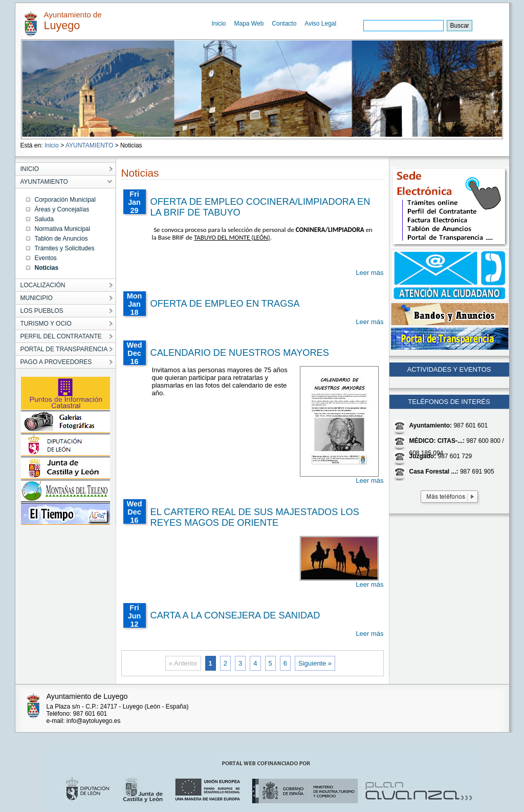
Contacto (284, 24)
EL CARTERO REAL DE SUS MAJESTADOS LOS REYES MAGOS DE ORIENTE (255, 517)
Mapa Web (249, 24)
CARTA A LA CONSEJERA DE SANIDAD (235, 615)
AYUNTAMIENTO (89, 145)
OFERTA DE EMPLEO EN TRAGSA (225, 304)
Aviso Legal (320, 24)
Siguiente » (315, 663)
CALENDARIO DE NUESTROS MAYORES (240, 353)
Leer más (369, 273)
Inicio (219, 24)
